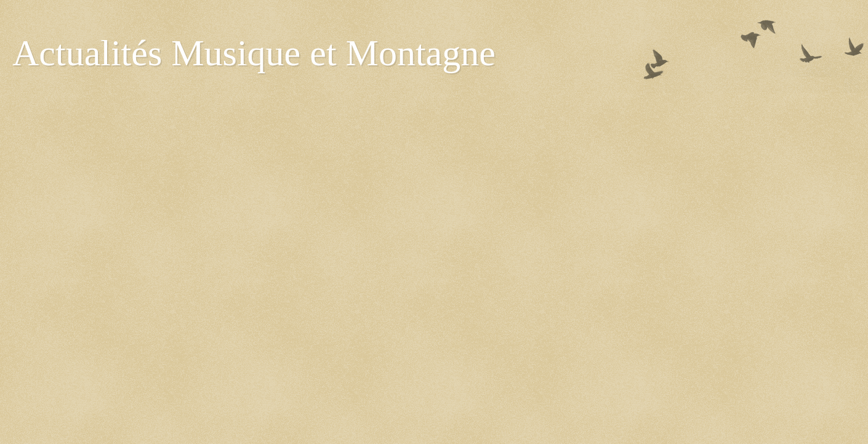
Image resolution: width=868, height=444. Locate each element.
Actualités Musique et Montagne (254, 53)
